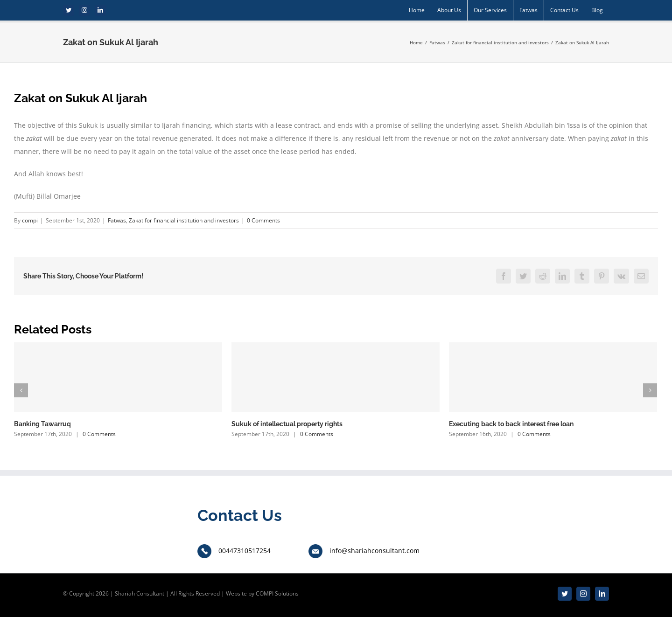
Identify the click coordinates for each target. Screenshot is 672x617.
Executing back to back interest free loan (511, 424)
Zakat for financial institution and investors (184, 220)
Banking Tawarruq (42, 424)
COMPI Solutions (277, 593)
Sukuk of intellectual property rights (287, 424)
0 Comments (263, 220)
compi (30, 220)
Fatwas (117, 220)
